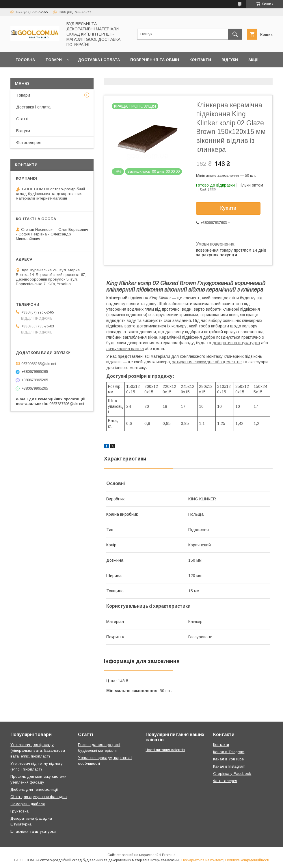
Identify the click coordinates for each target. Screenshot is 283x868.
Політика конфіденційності (247, 860)
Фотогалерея (29, 143)
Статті (22, 119)
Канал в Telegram (229, 752)
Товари (54, 60)
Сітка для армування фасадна (39, 797)
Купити (228, 208)
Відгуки (230, 60)
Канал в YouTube (228, 759)
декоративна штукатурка (236, 343)
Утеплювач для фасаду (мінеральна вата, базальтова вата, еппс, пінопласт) (38, 750)
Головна (25, 60)
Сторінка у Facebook (232, 774)
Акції (253, 60)
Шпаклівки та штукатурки (33, 831)
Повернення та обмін (155, 60)
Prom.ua (169, 855)
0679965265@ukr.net (39, 363)
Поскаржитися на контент (202, 860)
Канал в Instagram (229, 766)
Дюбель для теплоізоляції (34, 789)
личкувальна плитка (125, 349)
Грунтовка (19, 811)
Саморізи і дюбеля (28, 804)
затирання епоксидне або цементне (207, 362)
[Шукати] (235, 34)
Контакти (200, 60)
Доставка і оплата (99, 60)
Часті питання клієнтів (165, 750)
